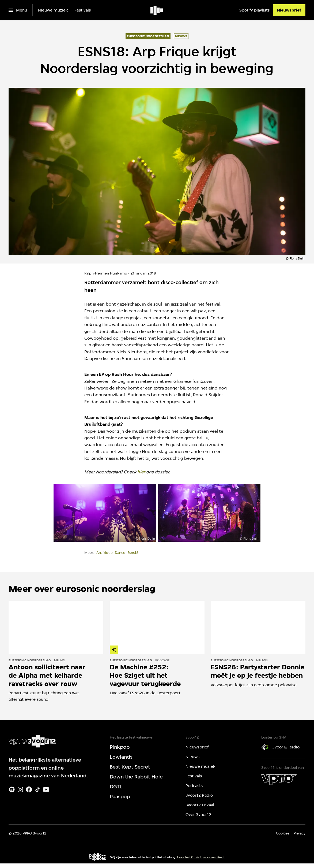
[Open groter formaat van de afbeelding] (105, 513)
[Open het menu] (18, 10)
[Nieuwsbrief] (289, 10)
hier (141, 472)
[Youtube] (46, 789)
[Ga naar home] (157, 10)
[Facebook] (29, 789)
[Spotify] (12, 789)
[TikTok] (37, 789)
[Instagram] (20, 789)
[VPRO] (279, 780)
